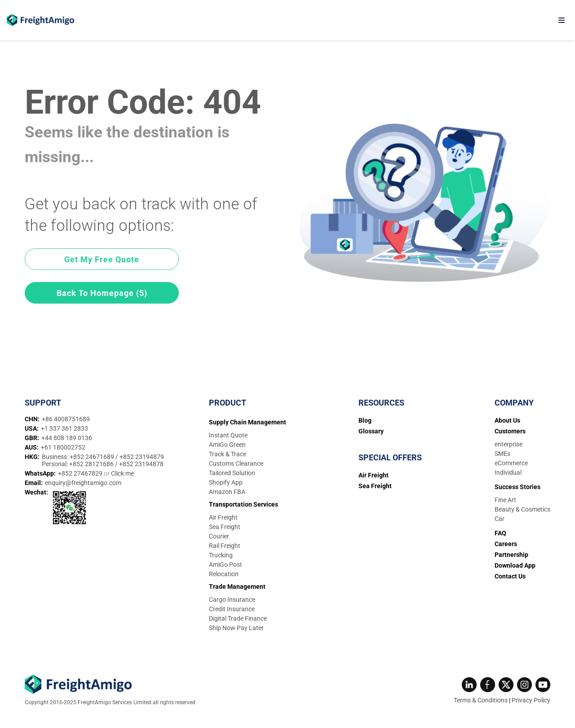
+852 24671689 (93, 457)
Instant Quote (228, 435)
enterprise (509, 444)
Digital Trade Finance (238, 618)
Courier (219, 536)
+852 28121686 (92, 464)
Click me (122, 473)
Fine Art (505, 500)
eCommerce (511, 463)
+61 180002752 (63, 447)
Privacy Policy (531, 700)
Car (500, 519)
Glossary (371, 431)
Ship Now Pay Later (236, 628)
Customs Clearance (236, 463)
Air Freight (223, 517)
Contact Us (510, 576)
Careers (506, 544)
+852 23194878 (141, 464)
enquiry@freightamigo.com (83, 483)
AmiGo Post (226, 565)
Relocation (224, 574)
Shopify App (226, 482)
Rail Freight (225, 546)
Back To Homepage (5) (102, 293)
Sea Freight (225, 527)
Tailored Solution (232, 473)
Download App (515, 565)
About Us (507, 420)
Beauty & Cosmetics (522, 509)
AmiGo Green (227, 445)
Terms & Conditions (481, 700)
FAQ (500, 533)
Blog (365, 420)
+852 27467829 (81, 473)
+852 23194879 (142, 457)
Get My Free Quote (102, 259)
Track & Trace (228, 454)
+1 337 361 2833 (64, 428)
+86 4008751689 (66, 419)
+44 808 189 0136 (67, 438)
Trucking (221, 555)
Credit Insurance (232, 609)
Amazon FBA (227, 492)
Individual (508, 472)
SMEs (502, 454)
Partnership (511, 555)
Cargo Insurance (232, 600)
